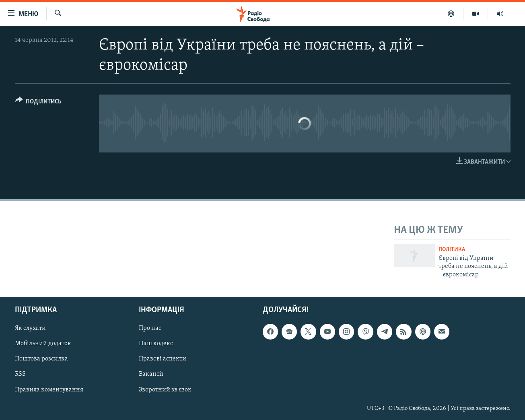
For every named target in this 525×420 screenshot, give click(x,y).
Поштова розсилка (41, 359)
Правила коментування (49, 389)
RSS (20, 374)
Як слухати (30, 328)
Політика (452, 250)
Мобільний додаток (43, 344)
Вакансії (151, 374)
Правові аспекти (163, 359)
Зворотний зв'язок (165, 389)
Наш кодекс (156, 344)
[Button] (39, 103)
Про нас (150, 328)
